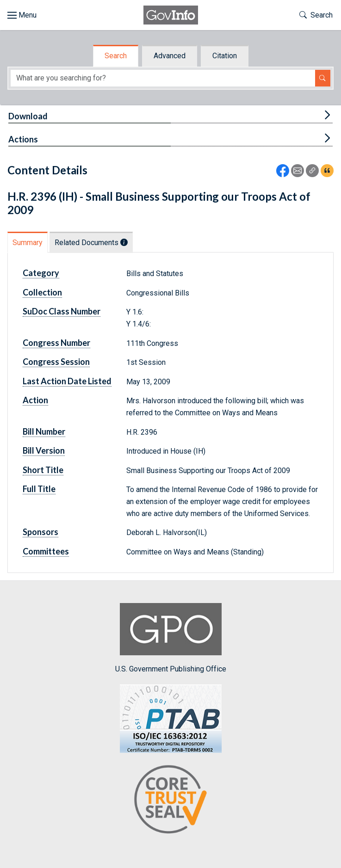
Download (28, 116)
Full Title (39, 489)
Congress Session (56, 362)
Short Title (43, 470)
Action (35, 400)
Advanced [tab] (170, 56)
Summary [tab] (28, 243)
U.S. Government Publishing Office (171, 638)
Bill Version (44, 450)
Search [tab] (116, 56)
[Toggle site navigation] (22, 15)
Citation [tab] (225, 56)
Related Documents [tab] (91, 243)
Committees (46, 551)
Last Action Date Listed (67, 381)
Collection (42, 292)
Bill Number (44, 431)
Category (41, 273)
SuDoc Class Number (62, 311)
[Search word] (163, 78)
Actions (23, 139)
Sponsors (40, 532)
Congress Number (56, 343)
